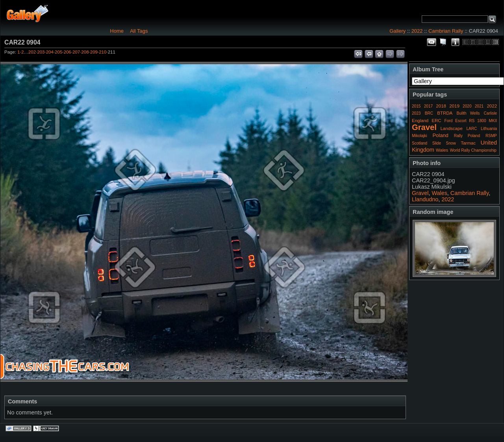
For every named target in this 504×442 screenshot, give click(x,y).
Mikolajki (420, 136)
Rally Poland (467, 136)
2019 (454, 106)
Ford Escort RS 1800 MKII (471, 121)
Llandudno (425, 199)
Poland (440, 135)
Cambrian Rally (446, 31)
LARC (472, 129)
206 (68, 52)
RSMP (491, 136)
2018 (441, 106)
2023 (416, 113)
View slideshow (443, 42)
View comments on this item (432, 42)
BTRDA (445, 113)
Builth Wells (468, 113)
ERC (436, 121)
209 (94, 52)
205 (58, 52)
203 (41, 52)
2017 (428, 106)
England (420, 121)
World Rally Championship (473, 150)
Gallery (397, 31)
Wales (442, 150)
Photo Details (455, 42)
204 (50, 52)
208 (85, 52)
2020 (467, 106)
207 (76, 52)
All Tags (139, 31)
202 (32, 52)
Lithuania (489, 129)
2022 (417, 31)
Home (117, 31)
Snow (451, 143)
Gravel (424, 127)
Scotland (420, 143)
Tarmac (468, 143)
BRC (429, 113)
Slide (437, 143)
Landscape (451, 128)
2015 (416, 106)
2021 (479, 106)
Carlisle (490, 113)
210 (103, 52)
